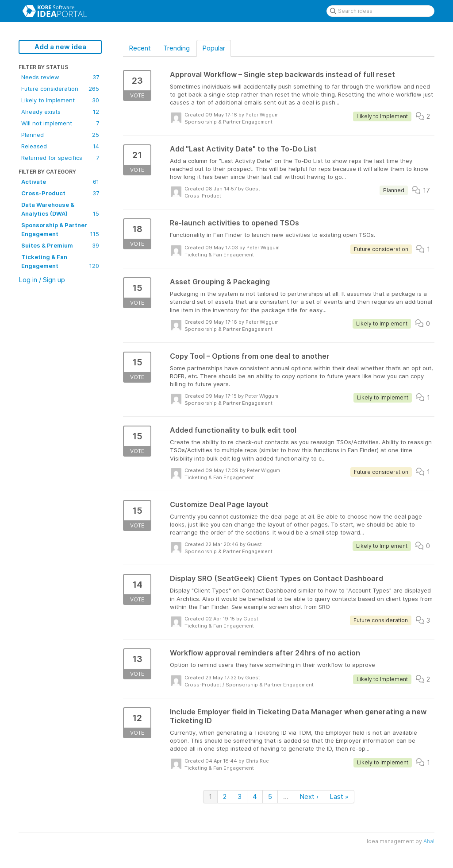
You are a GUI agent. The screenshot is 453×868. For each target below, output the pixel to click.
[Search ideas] (380, 11)
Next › (309, 796)
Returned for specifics (60, 158)
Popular (214, 48)
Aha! (429, 841)
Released (60, 146)
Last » (339, 796)
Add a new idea (60, 47)
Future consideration (60, 89)
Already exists (60, 112)
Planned (60, 135)
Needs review (60, 77)
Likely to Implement (60, 100)
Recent (140, 48)
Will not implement (60, 123)
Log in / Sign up (42, 280)
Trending (177, 48)
